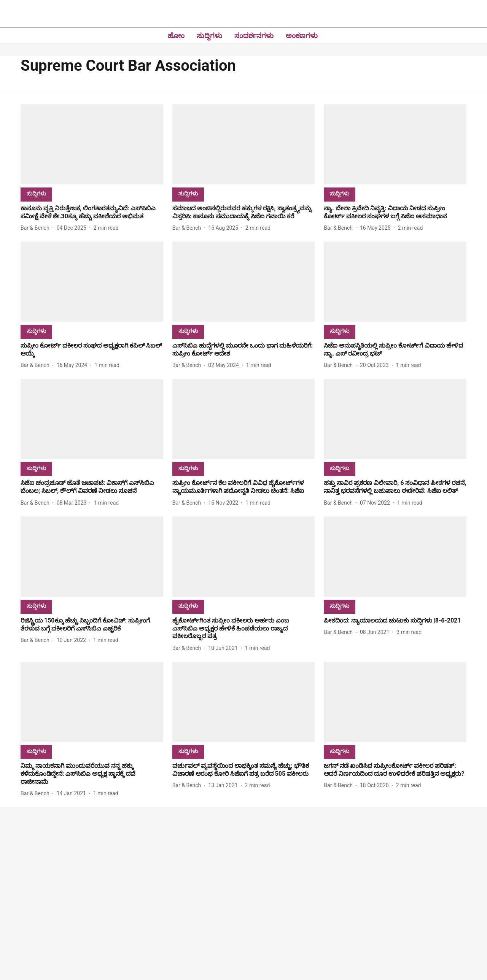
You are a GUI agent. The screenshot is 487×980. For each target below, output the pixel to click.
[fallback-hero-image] (92, 144)
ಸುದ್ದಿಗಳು (209, 36)
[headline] (92, 213)
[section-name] (36, 193)
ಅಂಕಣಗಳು (302, 36)
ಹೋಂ (176, 36)
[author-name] (37, 228)
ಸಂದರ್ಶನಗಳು (254, 36)
